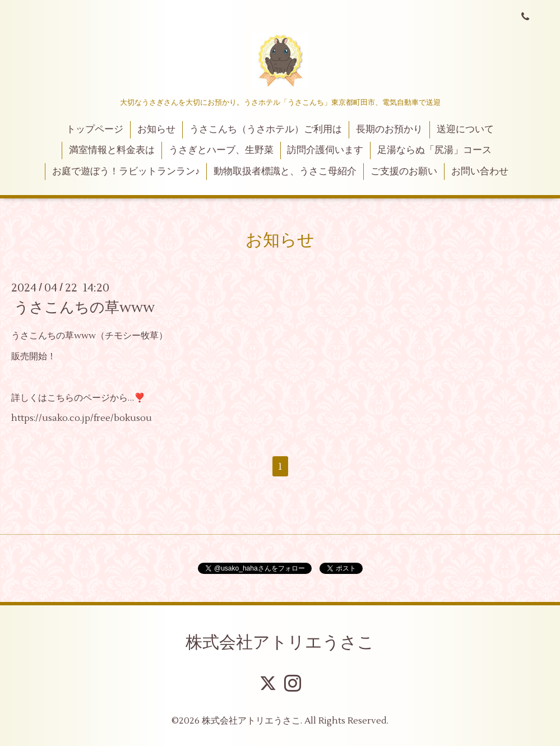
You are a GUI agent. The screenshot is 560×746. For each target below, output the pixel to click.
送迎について (465, 129)
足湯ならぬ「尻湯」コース (434, 150)
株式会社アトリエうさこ (280, 643)
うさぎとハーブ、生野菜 (221, 150)
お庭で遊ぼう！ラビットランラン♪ (126, 172)
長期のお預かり (389, 129)
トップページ (95, 129)
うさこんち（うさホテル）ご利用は (266, 129)
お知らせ (156, 129)
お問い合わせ (480, 172)
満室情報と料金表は (112, 150)
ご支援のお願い (404, 172)
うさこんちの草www (84, 308)
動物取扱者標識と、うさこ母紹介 (285, 172)
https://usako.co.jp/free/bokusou (82, 418)
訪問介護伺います (325, 150)
